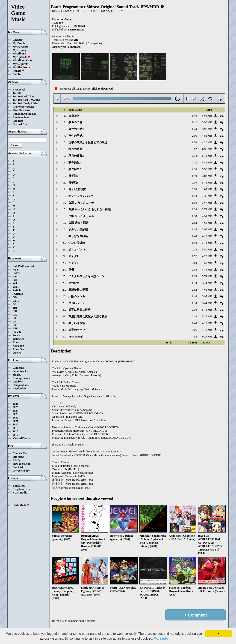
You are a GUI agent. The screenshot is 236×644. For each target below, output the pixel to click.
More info (161, 638)
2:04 (194, 270)
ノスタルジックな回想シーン (86, 276)
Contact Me (20, 453)
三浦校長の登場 (78, 290)
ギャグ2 (73, 263)
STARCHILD (76, 30)
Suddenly (74, 116)
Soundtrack (74, 47)
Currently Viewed (23, 107)
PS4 (15, 322)
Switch (17, 290)
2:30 (194, 183)
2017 (15, 435)
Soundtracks (20, 371)
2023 (15, 414)
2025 (15, 407)
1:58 (194, 216)
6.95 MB (207, 149)
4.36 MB (207, 196)
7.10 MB (207, 330)
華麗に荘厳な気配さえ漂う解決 (88, 316)
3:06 (194, 330)
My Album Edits (22, 60)
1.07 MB (207, 189)
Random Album (22, 114)
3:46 (194, 116)
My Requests (20, 64)
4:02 (194, 337)
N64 (15, 277)
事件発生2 (75, 169)
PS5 (15, 325)
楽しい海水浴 (77, 323)
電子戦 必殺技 (77, 189)
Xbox (16, 342)
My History (19, 50)
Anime (68, 19)
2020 (15, 424)
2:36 (194, 169)
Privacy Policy (21, 471)
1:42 (194, 122)
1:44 (194, 129)
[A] (34, 114)
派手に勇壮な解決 (80, 310)
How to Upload (22, 464)
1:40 (194, 176)
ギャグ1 (73, 256)
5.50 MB (207, 250)
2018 (15, 431)
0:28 (194, 189)
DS (14, 304)
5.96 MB (207, 169)
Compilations (21, 385)
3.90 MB (207, 122)
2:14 (194, 156)
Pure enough (76, 337)
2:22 (194, 163)
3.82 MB (207, 176)
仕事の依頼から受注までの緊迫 (88, 142)
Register (18, 40)
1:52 (194, 256)
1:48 (194, 236)
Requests (18, 121)
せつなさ (74, 283)
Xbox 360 (18, 346)
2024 (15, 411)
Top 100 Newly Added (26, 103)
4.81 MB (207, 136)
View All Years (21, 438)
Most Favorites (22, 110)
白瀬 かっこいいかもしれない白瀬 (90, 209)
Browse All (19, 90)
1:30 (194, 243)
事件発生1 (75, 163)
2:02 (194, 223)
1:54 (194, 196)
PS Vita (17, 332)
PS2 (15, 315)
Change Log (95, 43)
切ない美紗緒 (77, 243)
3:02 (194, 149)
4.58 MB (207, 263)
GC (15, 280)
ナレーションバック (81, 196)
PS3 (15, 318)
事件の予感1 (76, 122)
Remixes (18, 382)
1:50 (194, 142)
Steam (16, 335)
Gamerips (19, 368)
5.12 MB (207, 156)
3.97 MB (207, 129)
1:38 (194, 209)
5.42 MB (207, 163)
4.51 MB (207, 216)
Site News (18, 457)
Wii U (16, 287)
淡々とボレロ (77, 250)
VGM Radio (20, 493)
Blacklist (18, 467)
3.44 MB (207, 243)
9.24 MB (207, 337)
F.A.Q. (16, 460)
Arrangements (21, 378)
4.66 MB (207, 223)
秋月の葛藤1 (76, 149)
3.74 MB (207, 209)
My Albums (20, 54)
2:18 (194, 316)
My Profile (19, 43)
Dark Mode (21, 505)
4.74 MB (207, 270)
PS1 (15, 311)
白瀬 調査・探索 (78, 223)
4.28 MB (207, 256)
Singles (17, 375)
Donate (19, 71)
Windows (18, 339)
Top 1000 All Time (23, 96)
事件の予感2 (76, 129)
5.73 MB (207, 183)
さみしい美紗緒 (78, 229)
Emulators (19, 486)
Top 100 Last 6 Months (26, 100)
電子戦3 (73, 183)
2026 (15, 404)
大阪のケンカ (77, 296)
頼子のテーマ (77, 330)
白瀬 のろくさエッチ (81, 203)
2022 (15, 418)
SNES (16, 273)
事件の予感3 (76, 136)
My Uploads (21, 57)
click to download (102, 89)
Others (17, 353)
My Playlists (22, 67)
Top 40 (17, 93)
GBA (16, 301)
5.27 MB (207, 316)
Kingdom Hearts (23, 489)
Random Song (21, 117)
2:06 (194, 136)
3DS (15, 308)
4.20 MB (207, 142)
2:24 (194, 250)
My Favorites (21, 47)
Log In (17, 74)
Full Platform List (23, 266)
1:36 (194, 203)
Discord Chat (21, 124)
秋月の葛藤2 (76, 156)
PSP (15, 328)
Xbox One (19, 349)
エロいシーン (77, 303)
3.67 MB (207, 203)
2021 (15, 421)
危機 (71, 270)
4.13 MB (207, 236)
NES (15, 270)
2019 (15, 428)
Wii (15, 283)
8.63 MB (207, 116)
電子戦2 (73, 176)
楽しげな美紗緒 (78, 236)
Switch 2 (18, 294)
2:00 (194, 263)
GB (15, 297)
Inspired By (20, 388)
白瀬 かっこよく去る (81, 216)
